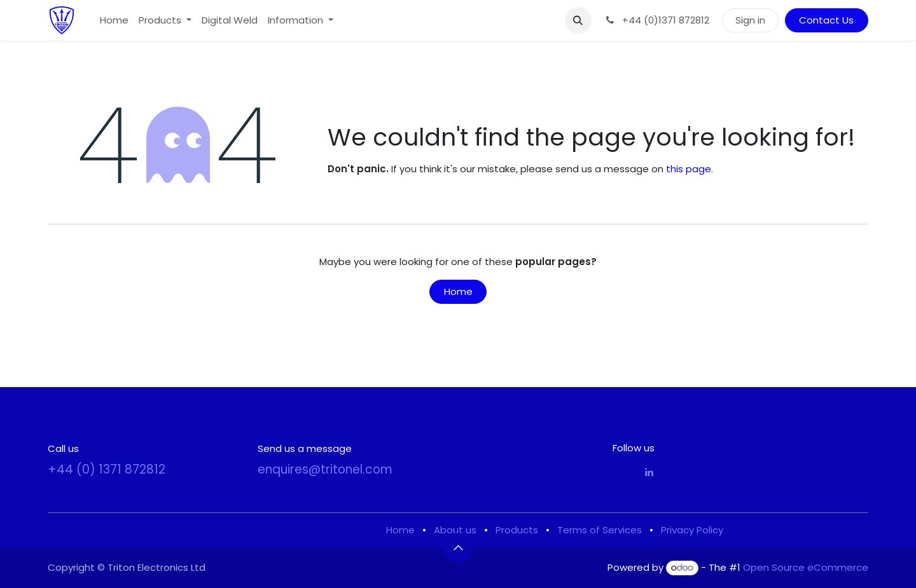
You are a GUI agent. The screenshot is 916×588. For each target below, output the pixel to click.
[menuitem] (114, 21)
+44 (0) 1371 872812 (107, 469)
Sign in (750, 20)
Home (458, 291)
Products (517, 530)
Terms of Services (600, 530)
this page (689, 169)
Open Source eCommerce (806, 567)
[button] (578, 20)
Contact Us (826, 20)
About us (455, 530)
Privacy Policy (692, 530)
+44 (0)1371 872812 (657, 20)
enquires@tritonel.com (325, 469)
